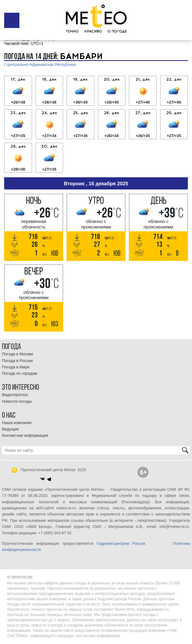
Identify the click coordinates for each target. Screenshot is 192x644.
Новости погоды (17, 401)
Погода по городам (20, 373)
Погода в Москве (18, 354)
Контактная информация (25, 435)
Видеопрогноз (15, 395)
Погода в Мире (16, 367)
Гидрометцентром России (121, 543)
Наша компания (17, 423)
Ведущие (10, 429)
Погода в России (17, 361)
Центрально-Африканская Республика (41, 65)
